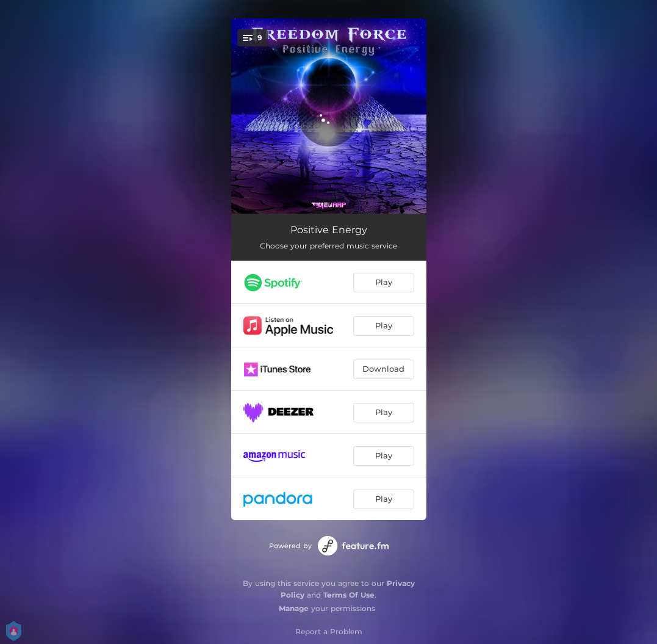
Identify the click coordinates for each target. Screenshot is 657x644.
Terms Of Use (349, 595)
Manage (294, 608)
